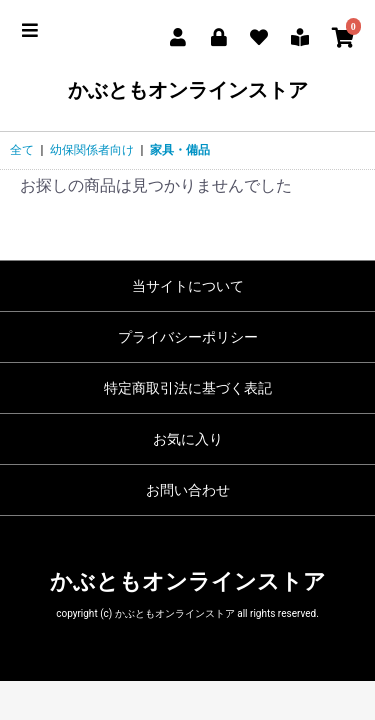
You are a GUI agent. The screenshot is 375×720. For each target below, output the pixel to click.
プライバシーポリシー (188, 337)
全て (22, 150)
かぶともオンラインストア (188, 90)
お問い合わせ (188, 490)
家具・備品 (180, 150)
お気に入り (188, 439)
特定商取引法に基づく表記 (188, 388)
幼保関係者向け (92, 150)
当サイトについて (188, 286)
